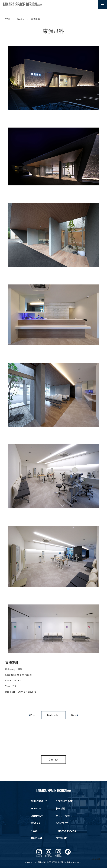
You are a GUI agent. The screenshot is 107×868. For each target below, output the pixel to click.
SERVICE (36, 808)
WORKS (35, 823)
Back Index (53, 715)
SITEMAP (61, 838)
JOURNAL (37, 838)
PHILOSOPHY (39, 801)
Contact (53, 760)
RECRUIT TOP (64, 801)
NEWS (34, 831)
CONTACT (62, 823)
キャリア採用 (63, 816)
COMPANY (37, 816)
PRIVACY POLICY (66, 831)
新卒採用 (61, 808)
